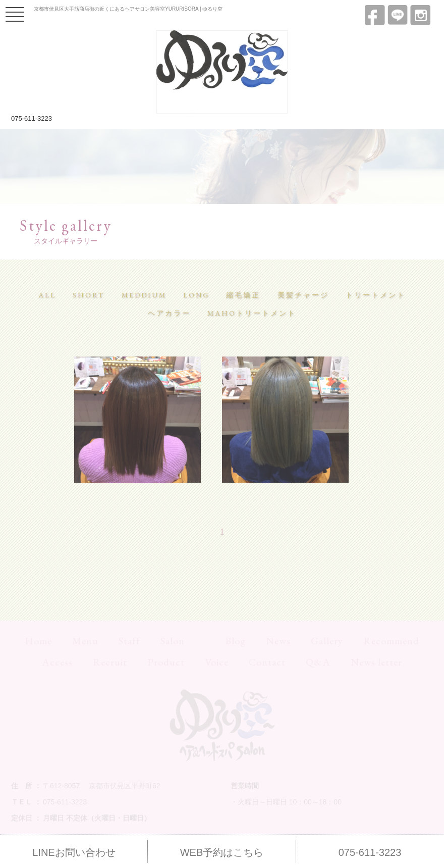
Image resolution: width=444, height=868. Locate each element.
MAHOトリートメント (252, 313)
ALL (47, 295)
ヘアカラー (169, 313)
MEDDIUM (144, 295)
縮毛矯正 (243, 295)
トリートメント (376, 295)
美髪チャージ (303, 295)
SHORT (89, 295)
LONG (196, 295)
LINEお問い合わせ (74, 852)
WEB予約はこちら (222, 852)
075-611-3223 (32, 118)
